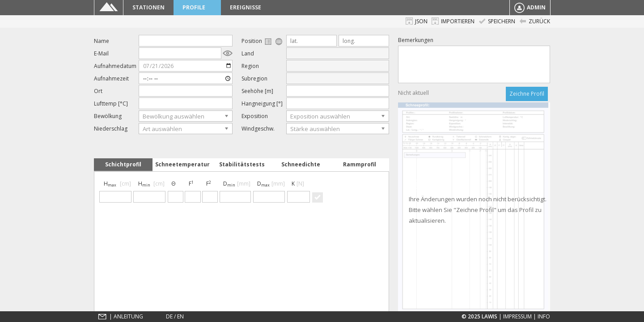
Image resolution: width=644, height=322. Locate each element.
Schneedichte (301, 164)
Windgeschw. (258, 129)
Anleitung (128, 316)
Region (250, 66)
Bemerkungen (416, 40)
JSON (417, 21)
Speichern (497, 21)
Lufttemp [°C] (111, 104)
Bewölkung (108, 116)
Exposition (255, 116)
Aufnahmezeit (111, 78)
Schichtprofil (123, 164)
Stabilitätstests (242, 164)
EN (180, 316)
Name (102, 41)
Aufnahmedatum (115, 66)
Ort (98, 91)
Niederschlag (111, 129)
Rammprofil (360, 164)
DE (169, 316)
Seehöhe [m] (257, 91)
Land (248, 53)
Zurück (535, 21)
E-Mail (101, 53)
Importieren (453, 21)
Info (544, 316)
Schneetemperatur (182, 164)
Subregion (254, 78)
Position (263, 41)
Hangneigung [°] (262, 104)
